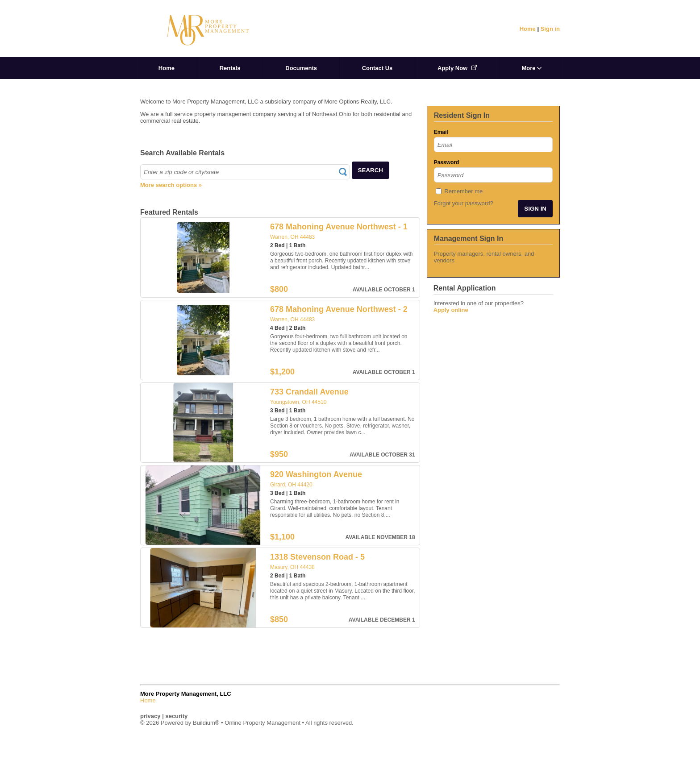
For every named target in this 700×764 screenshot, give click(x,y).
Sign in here (450, 267)
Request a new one (460, 210)
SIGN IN (535, 209)
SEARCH (371, 170)
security (176, 716)
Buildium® (206, 723)
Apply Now (457, 68)
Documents (301, 68)
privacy (150, 716)
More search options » (171, 185)
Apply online (451, 310)
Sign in (550, 29)
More (531, 68)
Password (447, 162)
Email (441, 132)
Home (528, 29)
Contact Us (377, 68)
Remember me (463, 191)
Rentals (230, 68)
